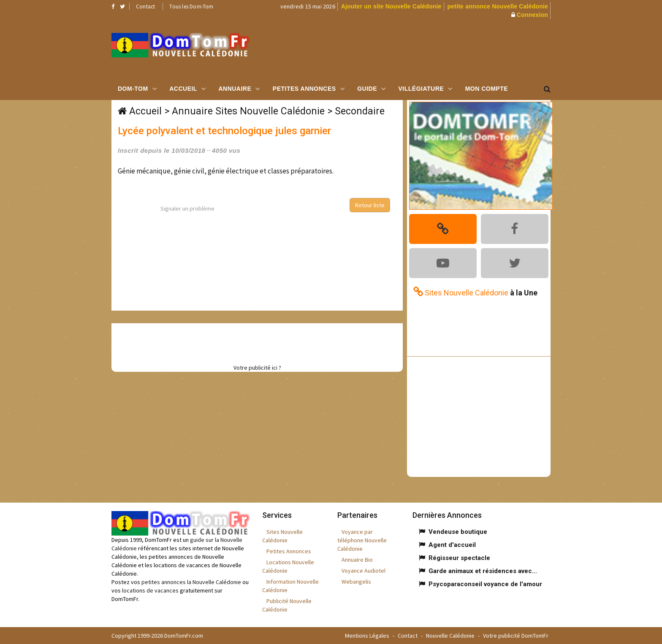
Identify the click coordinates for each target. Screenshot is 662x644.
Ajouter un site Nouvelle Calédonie (391, 6)
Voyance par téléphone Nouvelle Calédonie (362, 540)
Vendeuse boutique (458, 532)
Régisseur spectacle (459, 558)
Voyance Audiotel (364, 571)
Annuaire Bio (357, 560)
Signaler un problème (187, 208)
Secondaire (360, 111)
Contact (145, 7)
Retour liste (370, 205)
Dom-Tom (133, 89)
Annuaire (235, 89)
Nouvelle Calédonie (450, 636)
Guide (367, 89)
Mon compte (487, 89)
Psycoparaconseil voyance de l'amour (485, 584)
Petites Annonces (304, 89)
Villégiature (421, 89)
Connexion (532, 15)
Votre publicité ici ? (257, 368)
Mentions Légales (367, 636)
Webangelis (356, 582)
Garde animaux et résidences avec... (483, 571)
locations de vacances (150, 590)
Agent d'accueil (452, 545)
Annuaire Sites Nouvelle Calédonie (248, 111)
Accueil (183, 89)
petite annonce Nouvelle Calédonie (498, 6)
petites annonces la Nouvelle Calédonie (191, 582)
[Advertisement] (416, 49)
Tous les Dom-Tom (191, 7)
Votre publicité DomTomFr (516, 636)
